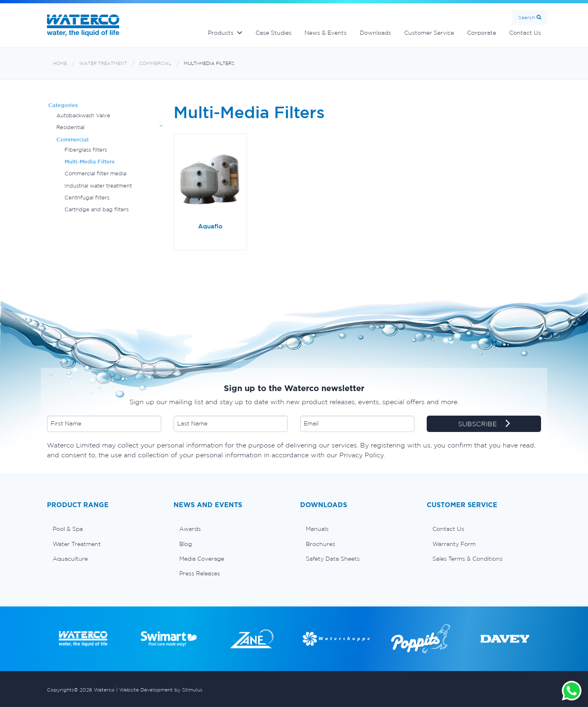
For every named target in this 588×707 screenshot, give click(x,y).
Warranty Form (454, 544)
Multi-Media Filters (209, 64)
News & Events (326, 33)
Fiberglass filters (86, 150)
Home (60, 64)
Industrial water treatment (98, 186)
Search (527, 17)
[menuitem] (104, 529)
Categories (63, 105)
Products (221, 33)
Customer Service (429, 33)
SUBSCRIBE (484, 424)
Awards (190, 529)
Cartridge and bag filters (97, 209)
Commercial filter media (95, 173)
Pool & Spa (68, 529)
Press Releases (200, 573)
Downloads (375, 33)
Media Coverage (202, 559)
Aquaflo (210, 226)
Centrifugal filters (87, 198)
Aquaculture (70, 559)
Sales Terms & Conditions (468, 559)
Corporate (482, 33)
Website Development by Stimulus (161, 690)
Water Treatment (103, 64)
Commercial (155, 64)
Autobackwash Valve (83, 115)
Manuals (317, 529)
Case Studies (274, 33)
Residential (70, 127)
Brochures (321, 544)
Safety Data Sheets (333, 559)
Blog (186, 544)
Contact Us (525, 33)
